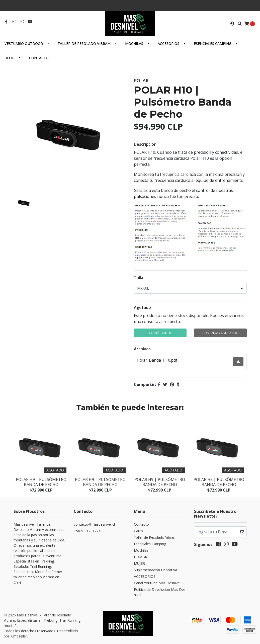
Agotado (142, 307)
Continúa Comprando (220, 333)
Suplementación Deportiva (155, 570)
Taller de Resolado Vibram (84, 44)
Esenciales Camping (213, 44)
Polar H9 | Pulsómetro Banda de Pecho (41, 482)
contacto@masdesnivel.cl (94, 524)
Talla (139, 278)
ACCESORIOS (168, 44)
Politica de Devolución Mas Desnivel (160, 592)
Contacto (39, 58)
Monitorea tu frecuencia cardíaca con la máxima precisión (188, 174)
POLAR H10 (145, 152)
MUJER (139, 563)
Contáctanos (160, 333)
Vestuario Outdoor (24, 44)
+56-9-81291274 (87, 531)
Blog (9, 58)
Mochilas (134, 44)
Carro (138, 531)
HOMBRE (142, 557)
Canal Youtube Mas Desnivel (157, 583)
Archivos (142, 349)
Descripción (145, 144)
